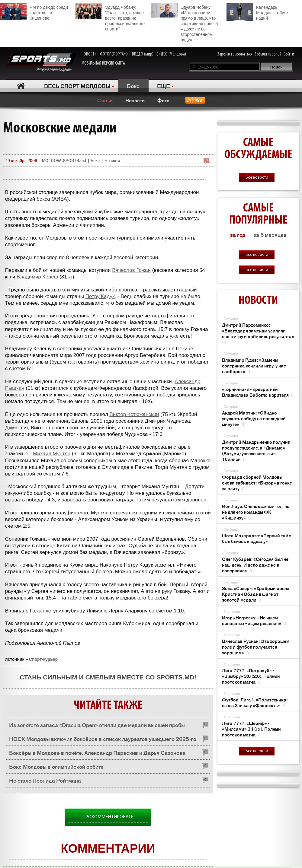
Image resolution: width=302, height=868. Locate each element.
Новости (135, 100)
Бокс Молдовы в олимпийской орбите (56, 766)
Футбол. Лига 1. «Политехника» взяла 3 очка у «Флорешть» (255, 702)
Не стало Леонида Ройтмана (45, 780)
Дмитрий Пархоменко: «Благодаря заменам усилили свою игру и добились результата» (258, 333)
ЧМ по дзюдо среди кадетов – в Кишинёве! (34, 12)
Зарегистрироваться (235, 54)
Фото (163, 100)
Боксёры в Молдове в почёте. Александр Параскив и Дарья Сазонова (97, 752)
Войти (289, 54)
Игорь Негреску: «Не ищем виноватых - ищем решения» (254, 620)
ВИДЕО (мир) (143, 54)
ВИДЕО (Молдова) (171, 54)
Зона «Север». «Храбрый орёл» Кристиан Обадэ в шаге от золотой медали (256, 594)
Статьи (105, 100)
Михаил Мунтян (52, 454)
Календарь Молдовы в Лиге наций (257, 12)
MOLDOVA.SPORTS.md (64, 160)
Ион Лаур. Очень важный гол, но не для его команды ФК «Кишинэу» (256, 512)
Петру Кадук (100, 296)
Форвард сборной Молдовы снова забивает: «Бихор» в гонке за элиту (257, 483)
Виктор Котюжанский (134, 414)
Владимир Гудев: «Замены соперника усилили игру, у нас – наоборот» (256, 366)
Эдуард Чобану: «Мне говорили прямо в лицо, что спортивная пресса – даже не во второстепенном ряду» (184, 23)
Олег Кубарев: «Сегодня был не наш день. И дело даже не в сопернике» (255, 565)
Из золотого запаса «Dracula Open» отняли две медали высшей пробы (97, 725)
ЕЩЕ (164, 86)
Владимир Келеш (37, 277)
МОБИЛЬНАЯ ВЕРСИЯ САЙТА (103, 63)
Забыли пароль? (268, 54)
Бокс (133, 86)
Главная (21, 86)
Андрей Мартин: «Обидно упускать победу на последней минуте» (254, 418)
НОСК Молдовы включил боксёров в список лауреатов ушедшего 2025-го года (103, 740)
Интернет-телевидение (41, 63)
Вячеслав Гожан (131, 270)
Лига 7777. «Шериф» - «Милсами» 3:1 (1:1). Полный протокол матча (251, 729)
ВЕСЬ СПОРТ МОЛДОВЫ (77, 86)
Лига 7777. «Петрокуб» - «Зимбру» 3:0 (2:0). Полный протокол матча (251, 676)
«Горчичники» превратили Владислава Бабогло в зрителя (258, 392)
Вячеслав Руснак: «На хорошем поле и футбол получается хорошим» (256, 647)
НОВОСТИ (89, 54)
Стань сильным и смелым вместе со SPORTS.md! (108, 677)
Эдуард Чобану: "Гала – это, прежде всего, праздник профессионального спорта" (110, 17)
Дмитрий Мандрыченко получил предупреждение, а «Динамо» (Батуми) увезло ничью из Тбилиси (256, 450)
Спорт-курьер (43, 659)
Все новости (257, 178)
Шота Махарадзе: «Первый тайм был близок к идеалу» (257, 538)
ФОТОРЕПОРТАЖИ (114, 54)
